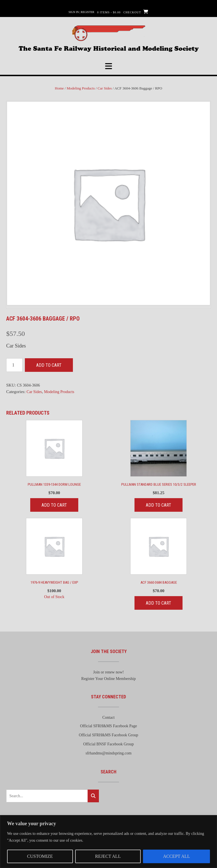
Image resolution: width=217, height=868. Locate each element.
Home (59, 88)
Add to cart (49, 365)
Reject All (108, 856)
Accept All (176, 856)
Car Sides (105, 88)
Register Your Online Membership (109, 679)
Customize (40, 856)
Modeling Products (81, 88)
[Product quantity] (14, 365)
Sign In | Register (82, 12)
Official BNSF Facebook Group (109, 744)
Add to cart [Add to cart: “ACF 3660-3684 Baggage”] (159, 603)
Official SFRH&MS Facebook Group (108, 735)
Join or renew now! (108, 672)
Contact (108, 717)
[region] (108, 842)
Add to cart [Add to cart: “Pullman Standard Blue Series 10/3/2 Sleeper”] (159, 505)
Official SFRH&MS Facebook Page (108, 726)
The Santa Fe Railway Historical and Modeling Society (109, 48)
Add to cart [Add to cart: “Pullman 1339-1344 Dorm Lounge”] (54, 505)
